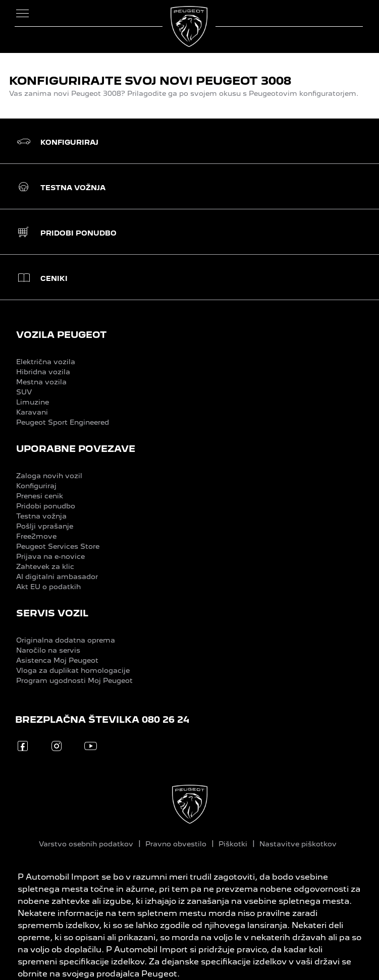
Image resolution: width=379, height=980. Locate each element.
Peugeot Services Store (58, 546)
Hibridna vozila (43, 372)
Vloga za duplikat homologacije (73, 670)
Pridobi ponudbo (46, 506)
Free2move (36, 536)
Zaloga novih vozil (49, 476)
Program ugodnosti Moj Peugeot (74, 680)
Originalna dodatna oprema (66, 640)
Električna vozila (46, 362)
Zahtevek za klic (45, 566)
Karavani (32, 412)
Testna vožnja (41, 516)
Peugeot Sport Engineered (63, 422)
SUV (24, 392)
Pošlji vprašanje (45, 526)
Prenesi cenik (40, 496)
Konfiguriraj (36, 486)
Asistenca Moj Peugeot (57, 660)
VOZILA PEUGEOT (61, 335)
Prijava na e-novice (50, 556)
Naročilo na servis (48, 650)
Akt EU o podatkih (48, 587)
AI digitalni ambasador (57, 577)
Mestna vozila (41, 382)
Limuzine (33, 402)
